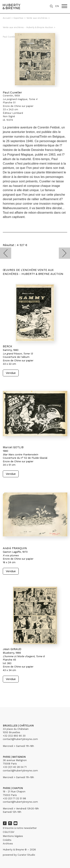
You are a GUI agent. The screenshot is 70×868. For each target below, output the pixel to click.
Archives (8, 844)
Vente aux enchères (37, 18)
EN (57, 6)
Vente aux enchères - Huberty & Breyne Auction (28, 27)
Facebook (5, 823)
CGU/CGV (8, 832)
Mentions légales (13, 836)
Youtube (15, 823)
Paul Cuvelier (12, 92)
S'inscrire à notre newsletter (20, 828)
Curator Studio (26, 855)
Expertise (18, 18)
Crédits (7, 840)
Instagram (10, 823)
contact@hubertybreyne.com (20, 739)
